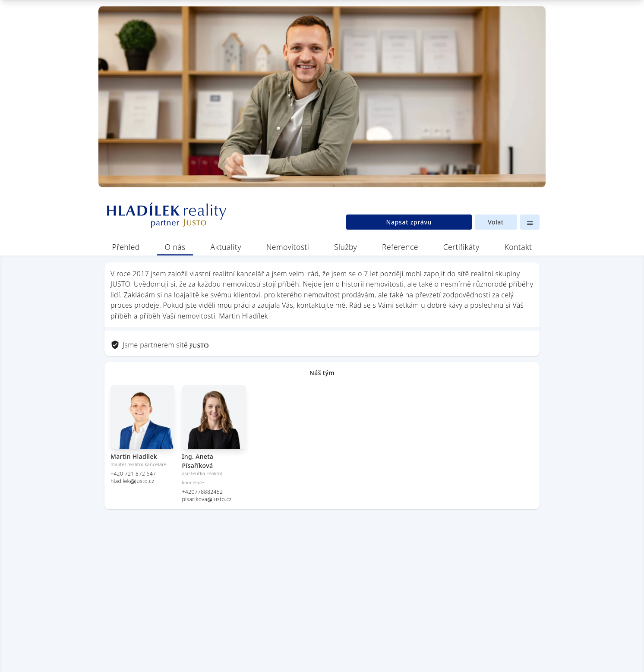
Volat (496, 222)
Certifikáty (461, 247)
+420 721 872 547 (133, 474)
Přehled (126, 247)
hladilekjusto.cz (132, 481)
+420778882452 (203, 492)
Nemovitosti (288, 247)
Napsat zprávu (409, 222)
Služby (346, 247)
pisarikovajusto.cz (207, 499)
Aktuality (226, 247)
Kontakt (518, 247)
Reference (400, 247)
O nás (175, 247)
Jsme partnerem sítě (160, 345)
